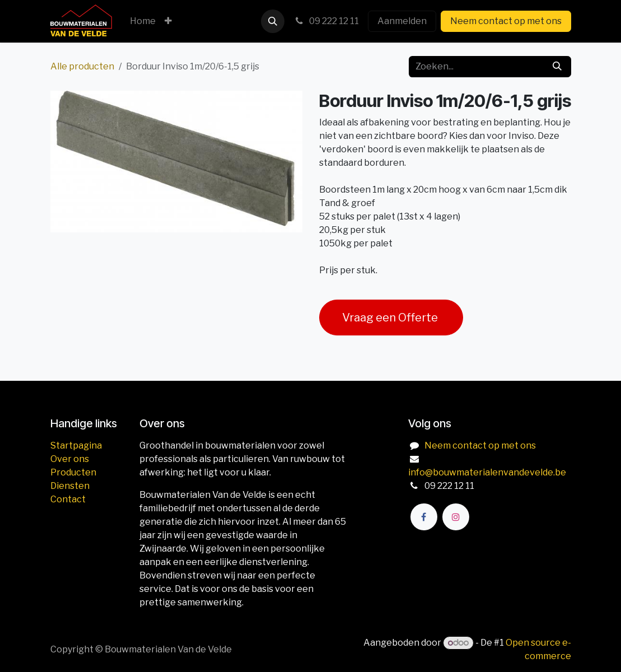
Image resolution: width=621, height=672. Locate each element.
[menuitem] (143, 21)
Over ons (70, 459)
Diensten (70, 486)
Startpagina (76, 445)
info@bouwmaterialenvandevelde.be (487, 472)
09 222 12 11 (326, 21)
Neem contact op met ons (506, 21)
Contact (68, 499)
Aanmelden (402, 21)
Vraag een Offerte (391, 318)
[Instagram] (456, 517)
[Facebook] (424, 517)
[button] (273, 21)
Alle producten (82, 66)
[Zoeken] (557, 67)
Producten (73, 472)
